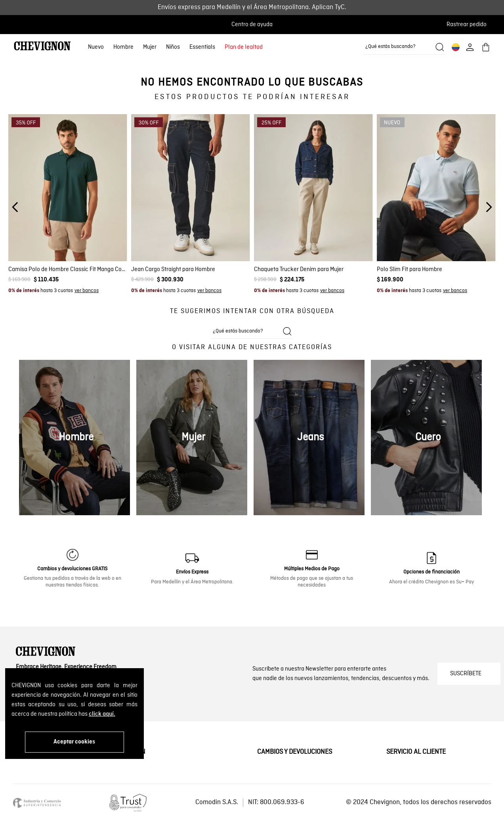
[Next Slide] (489, 207)
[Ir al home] (42, 47)
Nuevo (96, 47)
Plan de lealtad (244, 47)
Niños (173, 47)
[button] (469, 25)
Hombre (123, 47)
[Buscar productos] (440, 47)
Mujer (150, 47)
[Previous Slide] (15, 207)
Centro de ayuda (252, 25)
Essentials (202, 47)
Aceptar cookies (74, 742)
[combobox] (405, 47)
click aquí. (102, 714)
